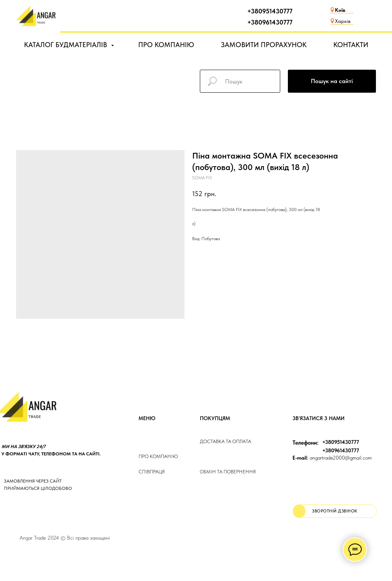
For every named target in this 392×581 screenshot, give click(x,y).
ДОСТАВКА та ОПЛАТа (225, 441)
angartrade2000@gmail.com (332, 458)
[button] (335, 511)
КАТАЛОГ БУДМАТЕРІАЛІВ (67, 45)
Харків (343, 21)
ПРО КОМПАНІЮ (166, 45)
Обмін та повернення (228, 472)
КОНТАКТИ (351, 45)
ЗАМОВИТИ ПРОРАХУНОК (264, 45)
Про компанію (158, 456)
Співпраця (152, 472)
